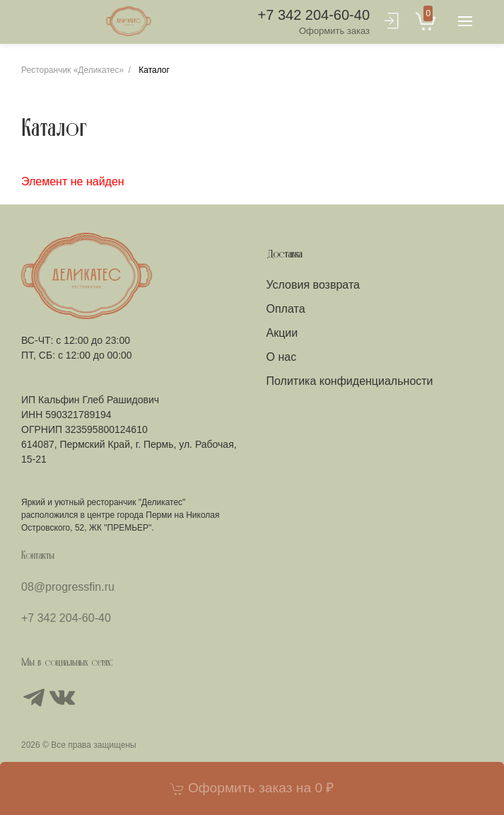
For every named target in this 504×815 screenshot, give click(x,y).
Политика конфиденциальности (350, 381)
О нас (282, 357)
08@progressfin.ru (68, 587)
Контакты (38, 556)
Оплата (286, 309)
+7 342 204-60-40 (314, 22)
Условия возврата (313, 285)
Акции (282, 333)
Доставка (285, 255)
